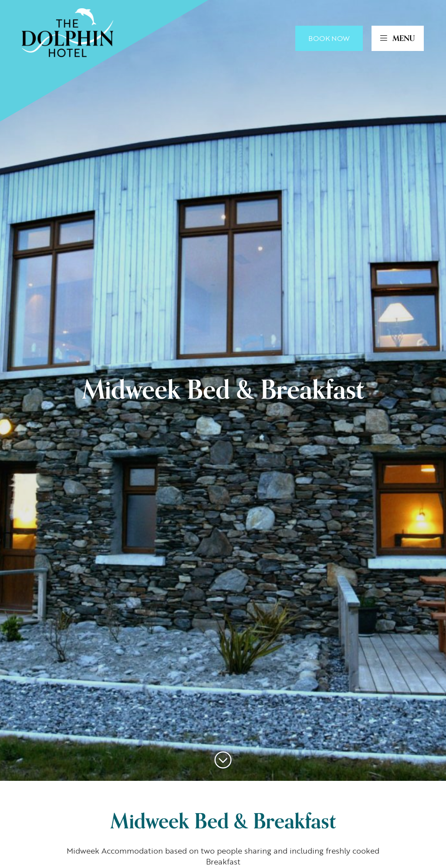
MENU (398, 38)
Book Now (329, 38)
